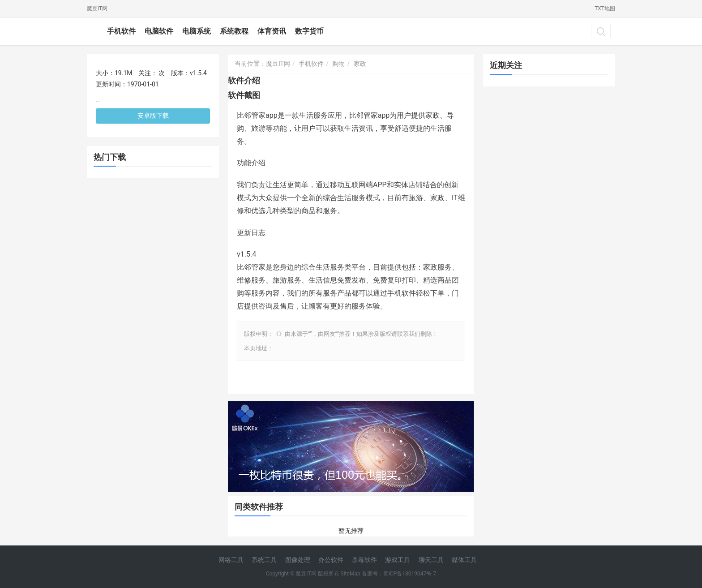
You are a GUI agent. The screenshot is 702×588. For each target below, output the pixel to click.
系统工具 (264, 560)
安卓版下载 (153, 116)
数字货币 (309, 31)
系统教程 (234, 31)
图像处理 (298, 560)
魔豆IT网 (97, 9)
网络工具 (231, 560)
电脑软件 (159, 31)
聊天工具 (431, 560)
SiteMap (351, 574)
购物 (338, 64)
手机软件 (121, 31)
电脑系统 (197, 31)
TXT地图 (605, 9)
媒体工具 (464, 560)
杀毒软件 (364, 560)
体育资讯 (272, 31)
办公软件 (331, 560)
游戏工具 (398, 560)
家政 (360, 64)
